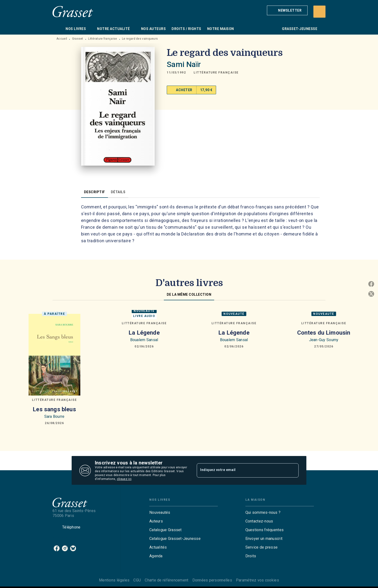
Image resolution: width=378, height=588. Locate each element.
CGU (137, 580)
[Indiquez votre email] (242, 470)
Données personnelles (212, 580)
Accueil (62, 39)
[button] (287, 10)
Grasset (78, 39)
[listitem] (57, 548)
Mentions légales (114, 580)
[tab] (58, 29)
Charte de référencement (166, 580)
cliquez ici (124, 479)
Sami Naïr (184, 64)
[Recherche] (319, 12)
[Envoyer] (293, 470)
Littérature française (102, 39)
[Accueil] (73, 11)
